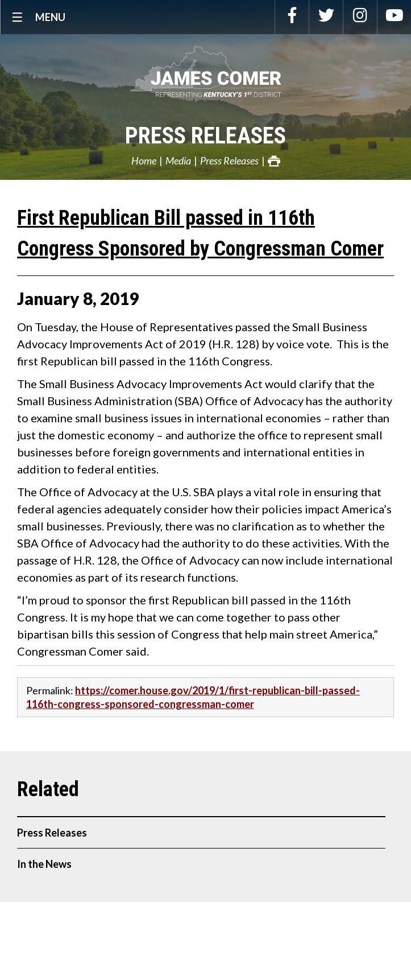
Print (274, 161)
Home (144, 160)
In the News (44, 864)
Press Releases (205, 136)
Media (178, 160)
